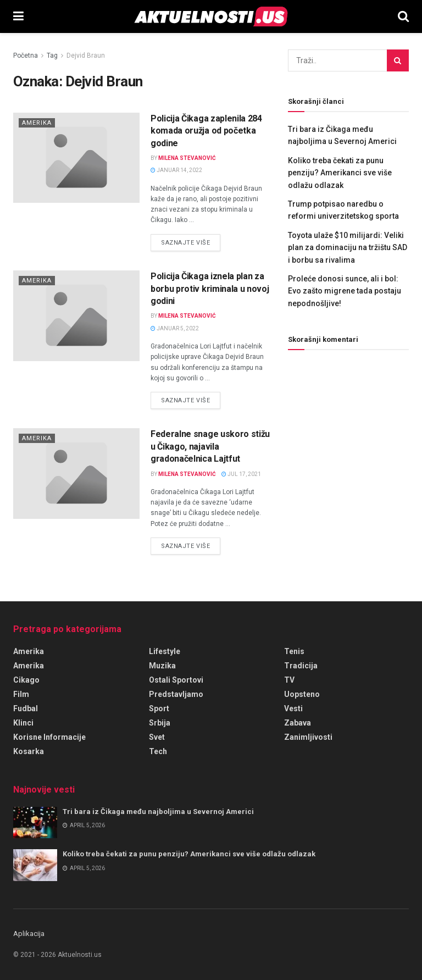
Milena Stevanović (187, 158)
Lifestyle (165, 651)
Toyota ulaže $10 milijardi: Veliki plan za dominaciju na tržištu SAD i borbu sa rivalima (348, 248)
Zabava (298, 723)
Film (21, 694)
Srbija (160, 723)
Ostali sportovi (176, 680)
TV (289, 680)
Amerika (37, 123)
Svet (157, 737)
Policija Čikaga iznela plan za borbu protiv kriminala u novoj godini (210, 289)
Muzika (162, 666)
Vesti (293, 708)
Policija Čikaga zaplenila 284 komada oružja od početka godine (206, 131)
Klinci (23, 723)
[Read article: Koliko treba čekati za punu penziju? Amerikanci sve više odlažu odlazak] (35, 865)
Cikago (26, 680)
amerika (29, 651)
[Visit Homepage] (211, 16)
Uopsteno (302, 694)
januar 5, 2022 (175, 328)
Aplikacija (29, 934)
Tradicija (301, 666)
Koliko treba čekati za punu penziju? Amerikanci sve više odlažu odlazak (340, 173)
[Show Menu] (18, 16)
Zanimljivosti (308, 737)
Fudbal (26, 708)
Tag (52, 56)
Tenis (294, 651)
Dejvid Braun (86, 56)
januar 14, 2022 (176, 170)
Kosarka (29, 751)
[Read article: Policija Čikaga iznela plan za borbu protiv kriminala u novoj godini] (76, 315)
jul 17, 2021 (241, 474)
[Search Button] (403, 16)
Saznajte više (191, 242)
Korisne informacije (49, 737)
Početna (26, 56)
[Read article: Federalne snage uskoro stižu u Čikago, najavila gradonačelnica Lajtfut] (76, 473)
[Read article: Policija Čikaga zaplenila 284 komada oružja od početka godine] (76, 158)
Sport (159, 708)
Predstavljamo (176, 694)
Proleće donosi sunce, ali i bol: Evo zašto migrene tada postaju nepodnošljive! (345, 291)
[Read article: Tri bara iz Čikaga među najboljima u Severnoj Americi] (35, 823)
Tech (158, 751)
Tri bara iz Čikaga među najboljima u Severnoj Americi (158, 812)
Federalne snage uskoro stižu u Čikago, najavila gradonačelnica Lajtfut (210, 446)
